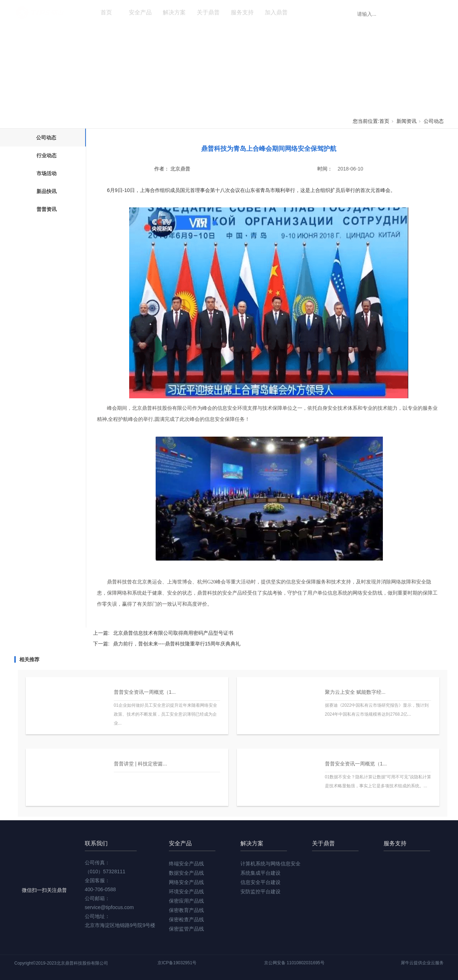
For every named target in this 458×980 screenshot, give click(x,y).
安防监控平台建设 (260, 892)
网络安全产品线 (186, 882)
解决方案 (174, 12)
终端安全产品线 (186, 864)
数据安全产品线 (186, 873)
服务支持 (242, 12)
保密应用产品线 (186, 901)
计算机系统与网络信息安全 (271, 864)
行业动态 (47, 155)
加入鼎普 (276, 12)
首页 (106, 12)
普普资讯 (47, 209)
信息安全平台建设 (260, 882)
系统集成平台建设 (260, 873)
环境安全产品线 (186, 892)
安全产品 (140, 12)
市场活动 (47, 173)
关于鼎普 (208, 12)
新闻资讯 (310, 12)
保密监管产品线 (186, 929)
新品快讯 (47, 191)
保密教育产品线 (186, 910)
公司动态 (434, 121)
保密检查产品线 (186, 919)
